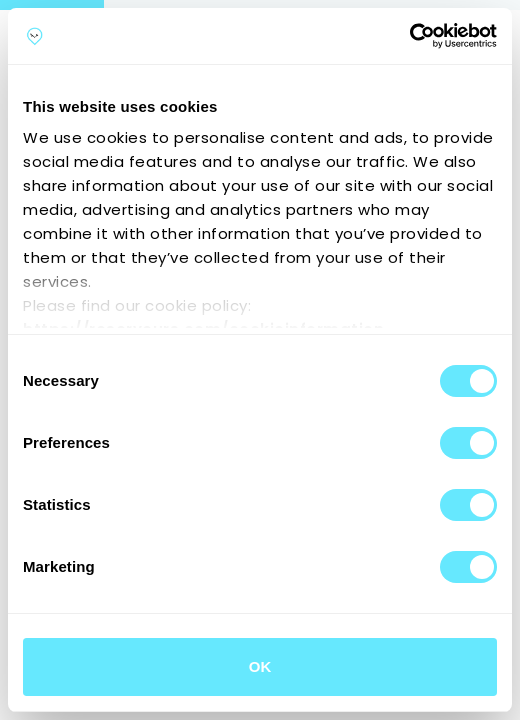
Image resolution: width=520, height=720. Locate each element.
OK (260, 666)
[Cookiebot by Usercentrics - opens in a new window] (409, 36)
